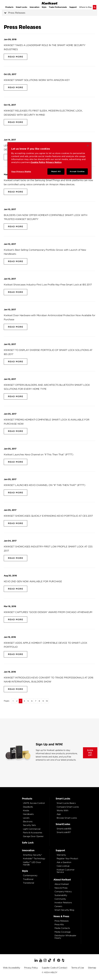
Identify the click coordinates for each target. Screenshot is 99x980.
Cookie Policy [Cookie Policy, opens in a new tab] (38, 162)
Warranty (61, 855)
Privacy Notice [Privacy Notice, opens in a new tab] (54, 162)
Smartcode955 (64, 829)
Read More (16, 57)
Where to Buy (85, 7)
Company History (63, 892)
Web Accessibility (11, 968)
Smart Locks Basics (66, 803)
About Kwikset (62, 884)
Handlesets (28, 814)
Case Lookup (63, 866)
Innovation (34, 7)
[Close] (88, 146)
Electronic (28, 822)
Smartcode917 (64, 832)
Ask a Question (64, 862)
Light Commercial (32, 829)
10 (47, 701)
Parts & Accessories (33, 833)
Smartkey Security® (32, 855)
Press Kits (59, 925)
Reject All (56, 171)
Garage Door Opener (33, 836)
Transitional (29, 883)
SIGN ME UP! (90, 753)
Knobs (26, 811)
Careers (58, 906)
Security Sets (29, 825)
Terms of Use (78, 968)
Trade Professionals (58, 7)
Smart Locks (21, 7)
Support (73, 7)
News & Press (61, 888)
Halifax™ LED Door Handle (32, 864)
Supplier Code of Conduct (54, 968)
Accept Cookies (77, 171)
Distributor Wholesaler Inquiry (65, 937)
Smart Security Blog (64, 910)
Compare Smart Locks (68, 807)
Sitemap (92, 968)
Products (9, 7)
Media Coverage (63, 932)
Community (60, 899)
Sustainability (61, 895)
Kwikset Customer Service (66, 871)
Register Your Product (67, 859)
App (59, 814)
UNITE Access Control (34, 803)
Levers (26, 818)
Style (44, 7)
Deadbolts (28, 807)
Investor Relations (63, 903)
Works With (62, 811)
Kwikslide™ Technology (34, 859)
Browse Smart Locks (67, 818)
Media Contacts (62, 928)
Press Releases (17, 13)
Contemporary (30, 875)
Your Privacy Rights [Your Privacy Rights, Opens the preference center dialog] (21, 172)
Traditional (28, 879)
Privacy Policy (31, 968)
